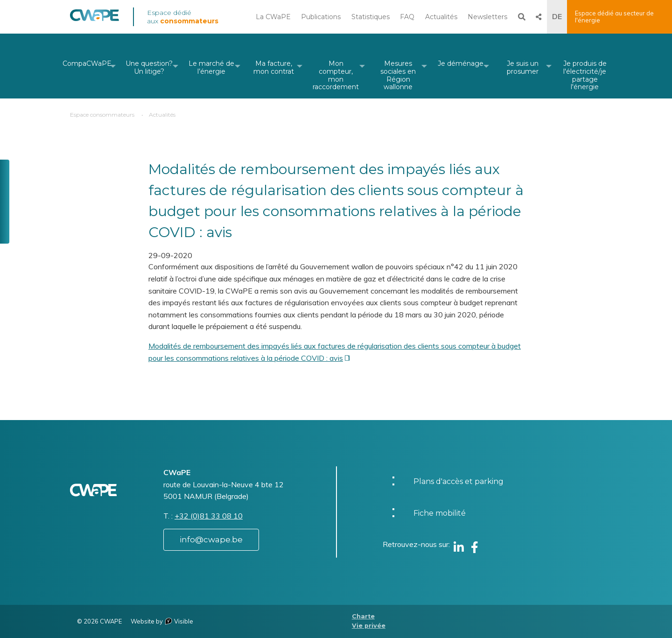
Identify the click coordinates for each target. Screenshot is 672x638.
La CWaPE (273, 17)
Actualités (441, 17)
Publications (321, 17)
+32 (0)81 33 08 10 (209, 516)
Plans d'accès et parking (458, 481)
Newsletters (487, 17)
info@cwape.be (211, 540)
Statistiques (371, 17)
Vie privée (369, 626)
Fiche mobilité (440, 513)
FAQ (407, 17)
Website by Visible (162, 621)
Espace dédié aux (183, 17)
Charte (363, 616)
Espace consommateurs (102, 115)
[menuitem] (87, 66)
